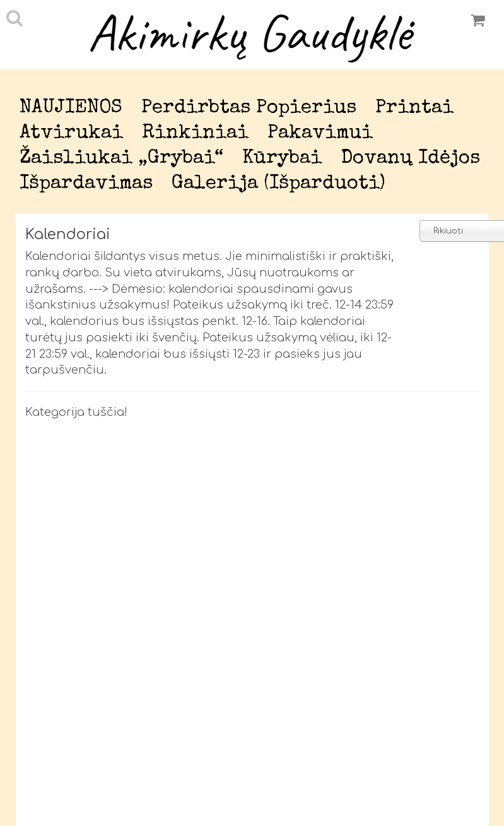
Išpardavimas (86, 184)
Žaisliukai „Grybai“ (121, 159)
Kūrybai (282, 159)
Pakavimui (320, 133)
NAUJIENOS (71, 108)
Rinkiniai (195, 133)
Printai (414, 108)
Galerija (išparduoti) (278, 184)
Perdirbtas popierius (249, 108)
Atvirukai (71, 133)
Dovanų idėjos (410, 159)
